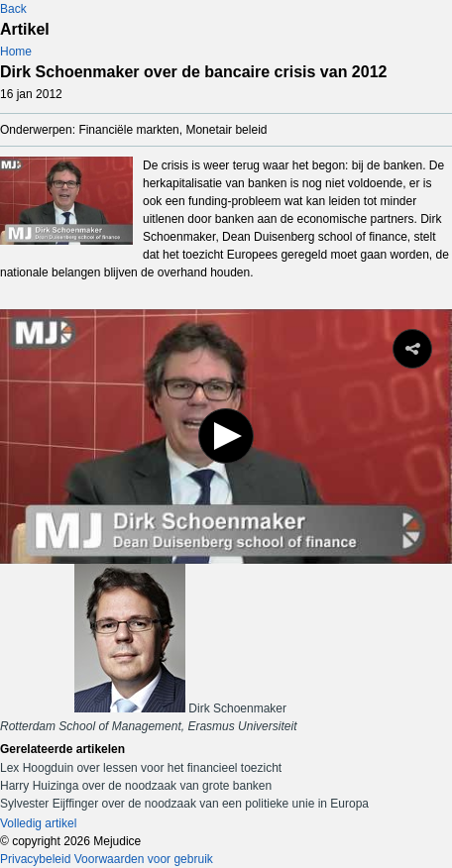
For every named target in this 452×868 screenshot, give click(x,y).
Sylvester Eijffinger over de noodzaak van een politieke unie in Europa (184, 804)
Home (16, 52)
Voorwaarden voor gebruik (144, 859)
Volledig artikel (38, 823)
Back (13, 9)
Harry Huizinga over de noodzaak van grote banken (136, 786)
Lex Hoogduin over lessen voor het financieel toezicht (141, 768)
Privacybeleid (35, 859)
